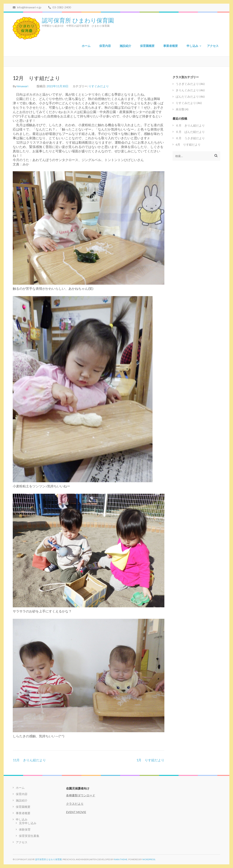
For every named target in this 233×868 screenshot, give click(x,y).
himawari (22, 86)
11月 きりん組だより (29, 760)
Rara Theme (121, 859)
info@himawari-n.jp (27, 7)
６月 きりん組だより (190, 125)
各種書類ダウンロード (81, 795)
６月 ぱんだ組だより (190, 132)
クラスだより (75, 804)
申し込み (192, 46)
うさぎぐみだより (187, 84)
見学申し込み (28, 823)
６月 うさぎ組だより (190, 138)
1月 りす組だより (150, 760)
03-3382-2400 (60, 7)
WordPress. (149, 859)
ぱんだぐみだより (187, 96)
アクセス (213, 46)
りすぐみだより (99, 86)
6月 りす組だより (188, 144)
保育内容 (105, 46)
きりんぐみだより (187, 90)
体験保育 (25, 829)
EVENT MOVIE (76, 812)
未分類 (180, 109)
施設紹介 (125, 46)
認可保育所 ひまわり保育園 (78, 20)
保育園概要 (147, 46)
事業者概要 (171, 46)
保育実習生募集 (29, 836)
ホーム (86, 46)
